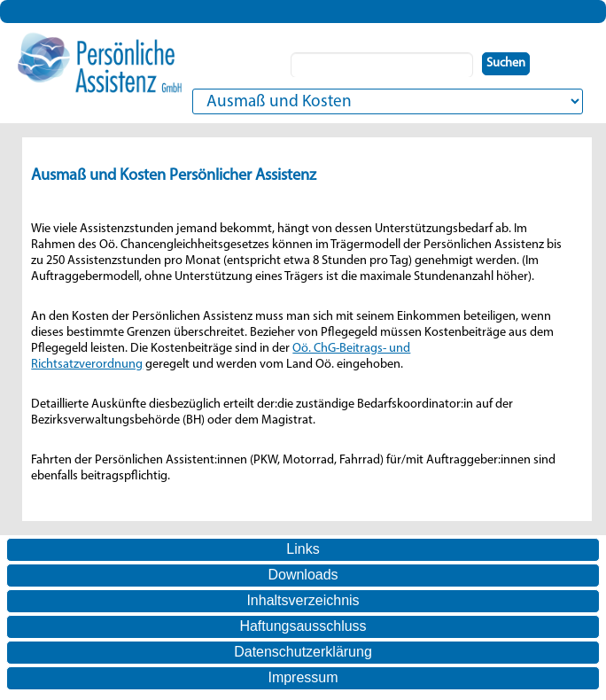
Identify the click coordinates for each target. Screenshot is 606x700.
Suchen (506, 63)
